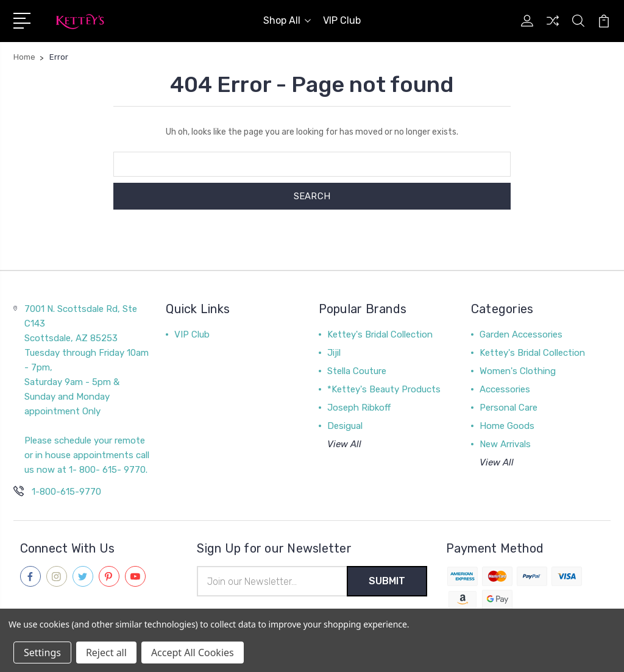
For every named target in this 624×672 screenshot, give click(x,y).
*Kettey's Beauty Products (384, 389)
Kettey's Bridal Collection (380, 334)
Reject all (106, 653)
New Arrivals (505, 444)
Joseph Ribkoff (359, 408)
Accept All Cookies (193, 653)
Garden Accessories (521, 334)
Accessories (505, 389)
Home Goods (507, 426)
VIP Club (342, 20)
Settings (42, 653)
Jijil (334, 353)
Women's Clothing (518, 371)
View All (344, 444)
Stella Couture (357, 371)
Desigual (345, 426)
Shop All (287, 20)
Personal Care (509, 408)
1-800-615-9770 (66, 492)
